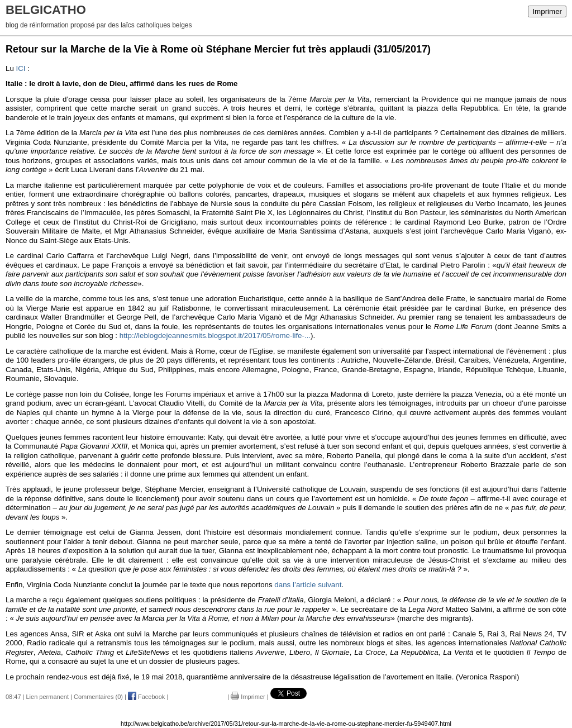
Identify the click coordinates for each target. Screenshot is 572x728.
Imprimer (547, 11)
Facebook (146, 697)
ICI (22, 68)
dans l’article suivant (308, 585)
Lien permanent (47, 697)
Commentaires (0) (98, 697)
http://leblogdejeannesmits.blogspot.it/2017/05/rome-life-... (215, 336)
